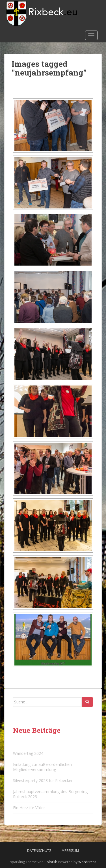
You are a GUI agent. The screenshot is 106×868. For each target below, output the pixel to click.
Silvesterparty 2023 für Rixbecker (43, 780)
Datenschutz (39, 851)
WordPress (87, 862)
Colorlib (51, 862)
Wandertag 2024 (28, 753)
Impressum (70, 851)
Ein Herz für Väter (29, 808)
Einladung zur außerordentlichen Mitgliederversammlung (42, 767)
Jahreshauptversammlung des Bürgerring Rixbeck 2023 (50, 794)
